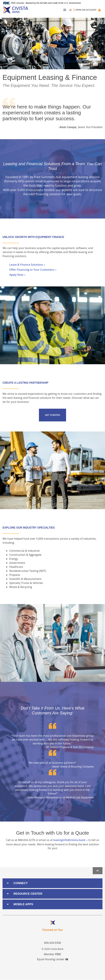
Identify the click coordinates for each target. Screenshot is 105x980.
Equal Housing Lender (52, 959)
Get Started (52, 415)
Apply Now (16, 275)
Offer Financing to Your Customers (32, 270)
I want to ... (92, 976)
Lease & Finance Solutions (26, 265)
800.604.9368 (53, 943)
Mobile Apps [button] (23, 904)
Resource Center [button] (28, 894)
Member (52, 954)
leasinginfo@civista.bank (69, 840)
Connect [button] (21, 883)
